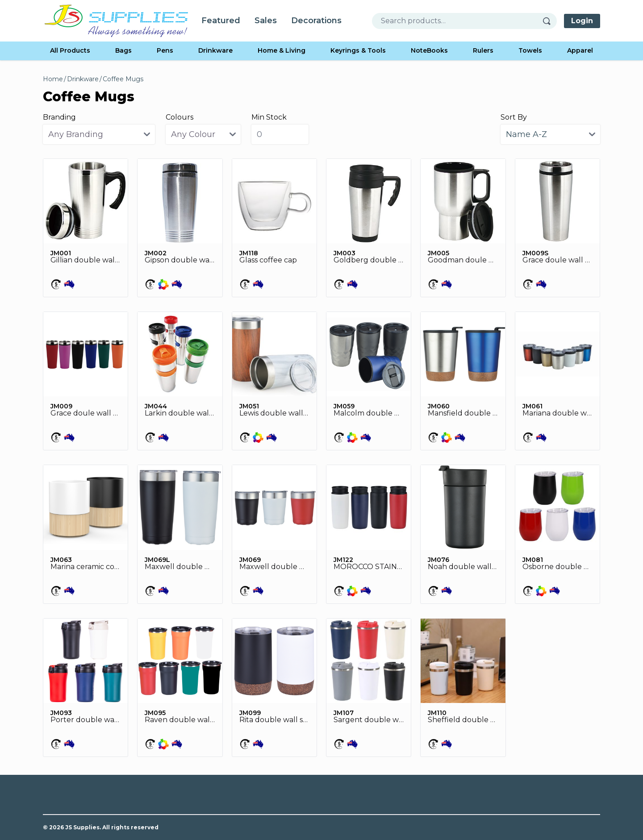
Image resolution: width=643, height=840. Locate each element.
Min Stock (269, 117)
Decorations (316, 21)
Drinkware (215, 50)
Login (582, 21)
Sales (266, 21)
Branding (59, 117)
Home (53, 79)
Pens (165, 50)
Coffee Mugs (123, 79)
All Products (70, 50)
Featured (221, 21)
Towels (530, 50)
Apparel (580, 50)
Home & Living (282, 50)
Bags (123, 50)
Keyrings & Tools (358, 50)
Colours (180, 117)
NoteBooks (429, 50)
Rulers (483, 50)
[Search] (550, 21)
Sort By (514, 117)
